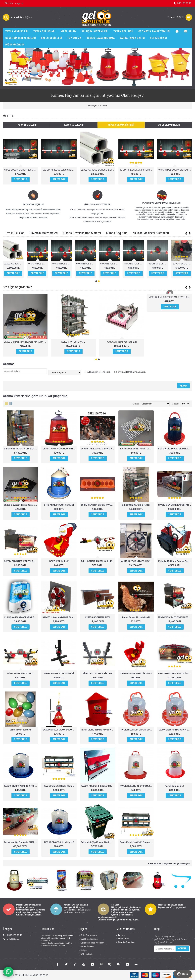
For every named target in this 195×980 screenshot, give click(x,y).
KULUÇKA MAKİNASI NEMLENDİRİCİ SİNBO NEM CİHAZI (21, 617)
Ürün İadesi (123, 939)
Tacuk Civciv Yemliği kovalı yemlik (98, 730)
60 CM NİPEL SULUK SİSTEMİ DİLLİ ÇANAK (134, 264)
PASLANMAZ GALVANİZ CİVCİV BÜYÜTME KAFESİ (175, 673)
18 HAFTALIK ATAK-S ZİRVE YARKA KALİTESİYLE (98, 449)
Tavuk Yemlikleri (26, 125)
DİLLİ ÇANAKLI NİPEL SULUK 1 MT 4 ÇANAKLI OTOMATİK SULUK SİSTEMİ (98, 561)
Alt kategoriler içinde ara (97, 372)
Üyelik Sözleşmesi (88, 939)
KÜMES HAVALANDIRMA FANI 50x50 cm (60, 617)
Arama (103, 106)
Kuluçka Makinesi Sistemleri (151, 233)
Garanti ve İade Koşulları (92, 943)
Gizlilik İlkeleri (86, 947)
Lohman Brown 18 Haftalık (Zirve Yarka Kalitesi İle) (137, 617)
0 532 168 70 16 (13, 935)
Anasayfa (92, 106)
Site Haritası (86, 954)
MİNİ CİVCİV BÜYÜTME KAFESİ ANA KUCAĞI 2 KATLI (175, 617)
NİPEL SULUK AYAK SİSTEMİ (59, 673)
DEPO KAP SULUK (59, 561)
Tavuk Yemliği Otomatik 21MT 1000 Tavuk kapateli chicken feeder (21, 842)
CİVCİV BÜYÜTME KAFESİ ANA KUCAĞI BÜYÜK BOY (175, 505)
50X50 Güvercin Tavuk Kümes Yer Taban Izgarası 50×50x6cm (26, 342)
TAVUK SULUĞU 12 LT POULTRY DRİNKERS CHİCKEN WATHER (137, 786)
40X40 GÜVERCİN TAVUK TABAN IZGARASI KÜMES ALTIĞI (137, 449)
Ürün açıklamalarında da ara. (130, 372)
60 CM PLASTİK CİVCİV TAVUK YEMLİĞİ (98, 505)
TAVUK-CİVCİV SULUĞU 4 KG (59, 842)
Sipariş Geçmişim (126, 942)
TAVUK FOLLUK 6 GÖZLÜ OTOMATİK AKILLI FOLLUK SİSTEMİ (98, 786)
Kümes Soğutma (117, 233)
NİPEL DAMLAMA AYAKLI (20, 673)
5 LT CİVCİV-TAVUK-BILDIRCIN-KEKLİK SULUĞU (175, 449)
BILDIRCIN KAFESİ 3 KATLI (136, 505)
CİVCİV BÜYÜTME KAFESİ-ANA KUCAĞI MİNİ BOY (21, 561)
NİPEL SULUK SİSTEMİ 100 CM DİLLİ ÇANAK (21, 170)
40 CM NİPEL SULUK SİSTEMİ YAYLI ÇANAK (175, 170)
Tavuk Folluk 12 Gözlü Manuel (59, 786)
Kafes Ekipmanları (169, 125)
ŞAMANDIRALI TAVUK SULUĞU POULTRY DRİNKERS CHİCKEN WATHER (60, 730)
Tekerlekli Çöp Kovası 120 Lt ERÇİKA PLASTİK (98, 842)
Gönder (182, 948)
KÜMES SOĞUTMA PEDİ (97, 617)
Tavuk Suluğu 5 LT (175, 786)
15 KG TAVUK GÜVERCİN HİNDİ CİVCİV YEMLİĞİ (60, 449)
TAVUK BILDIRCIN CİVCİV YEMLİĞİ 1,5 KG (175, 730)
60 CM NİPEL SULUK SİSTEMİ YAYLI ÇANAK (158, 264)
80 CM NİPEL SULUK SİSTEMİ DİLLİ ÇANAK (182, 264)
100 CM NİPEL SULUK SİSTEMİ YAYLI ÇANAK (60, 170)
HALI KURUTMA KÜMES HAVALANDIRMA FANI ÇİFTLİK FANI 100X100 (137, 561)
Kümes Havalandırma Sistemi (82, 233)
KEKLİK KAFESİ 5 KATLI (73, 342)
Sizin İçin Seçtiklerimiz (17, 287)
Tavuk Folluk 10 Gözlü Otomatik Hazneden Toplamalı (137, 842)
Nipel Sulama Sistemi (121, 125)
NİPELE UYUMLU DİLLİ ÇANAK (136, 673)
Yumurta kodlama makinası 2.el (122, 342)
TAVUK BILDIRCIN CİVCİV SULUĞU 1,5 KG (137, 730)
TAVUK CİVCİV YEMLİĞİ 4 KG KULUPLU (21, 786)
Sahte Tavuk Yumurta (20, 730)
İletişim (83, 950)
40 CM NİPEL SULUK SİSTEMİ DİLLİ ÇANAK (137, 170)
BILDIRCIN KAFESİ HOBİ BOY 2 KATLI (21, 449)
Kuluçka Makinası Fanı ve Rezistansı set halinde (175, 561)
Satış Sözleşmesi (88, 935)
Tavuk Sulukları (74, 125)
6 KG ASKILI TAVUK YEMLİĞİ (59, 505)
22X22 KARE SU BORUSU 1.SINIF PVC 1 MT (98, 170)
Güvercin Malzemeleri (44, 233)
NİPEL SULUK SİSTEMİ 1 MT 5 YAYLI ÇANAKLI (170, 297)
